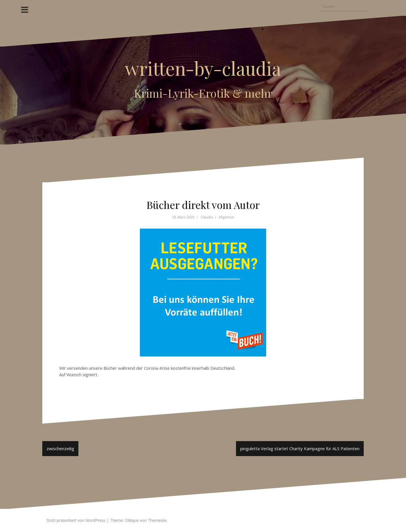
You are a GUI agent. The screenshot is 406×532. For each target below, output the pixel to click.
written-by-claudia (203, 68)
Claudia (207, 217)
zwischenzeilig (60, 448)
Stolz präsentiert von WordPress (76, 520)
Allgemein (226, 217)
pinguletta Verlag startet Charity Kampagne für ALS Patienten (300, 448)
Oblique (132, 520)
